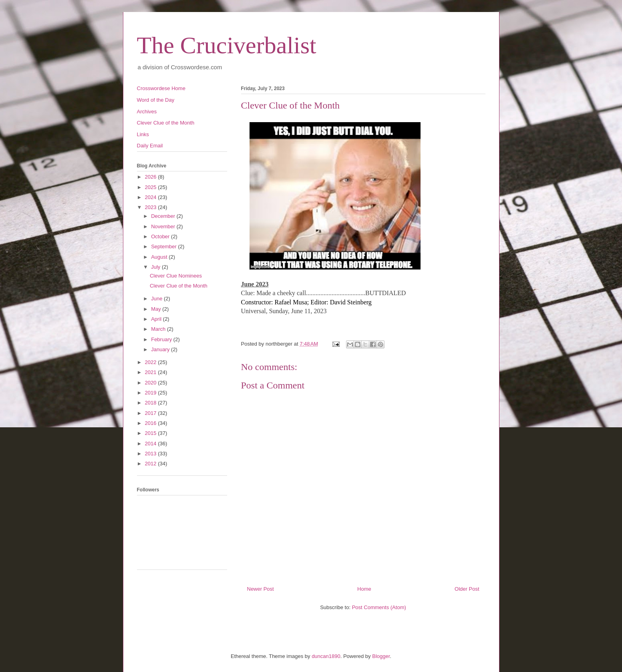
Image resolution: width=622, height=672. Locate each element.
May (157, 309)
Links (143, 134)
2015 (152, 433)
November (164, 226)
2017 (152, 413)
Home (364, 589)
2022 (152, 362)
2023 (152, 207)
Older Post (467, 589)
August (160, 257)
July (156, 267)
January (161, 349)
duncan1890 (326, 656)
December (164, 216)
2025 (152, 187)
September (164, 246)
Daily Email (150, 146)
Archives (147, 112)
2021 (152, 372)
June (157, 299)
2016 (152, 423)
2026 (152, 177)
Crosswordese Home (161, 88)
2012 (152, 464)
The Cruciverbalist (227, 45)
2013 (152, 454)
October (161, 236)
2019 (152, 393)
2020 (152, 383)
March (159, 329)
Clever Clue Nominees (176, 276)
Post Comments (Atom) (379, 607)
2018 (152, 403)
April (157, 319)
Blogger (381, 656)
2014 (152, 444)
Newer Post (261, 589)
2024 (152, 197)
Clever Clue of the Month (166, 123)
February (162, 339)
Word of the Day (156, 100)
